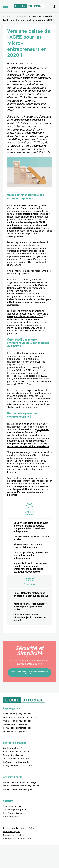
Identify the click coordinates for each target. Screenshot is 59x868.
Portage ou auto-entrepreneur (18, 766)
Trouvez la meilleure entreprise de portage (30, 673)
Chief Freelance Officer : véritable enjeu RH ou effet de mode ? (29, 617)
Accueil (7, 17)
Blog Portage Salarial (13, 813)
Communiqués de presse (15, 810)
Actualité (21, 17)
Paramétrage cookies (14, 835)
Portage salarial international (17, 728)
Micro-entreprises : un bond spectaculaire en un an (29, 546)
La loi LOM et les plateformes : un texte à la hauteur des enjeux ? (31, 596)
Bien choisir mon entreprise (16, 751)
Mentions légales (11, 832)
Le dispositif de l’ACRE (22, 68)
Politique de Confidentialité (17, 839)
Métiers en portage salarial (15, 731)
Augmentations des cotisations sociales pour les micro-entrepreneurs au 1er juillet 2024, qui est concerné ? (30, 568)
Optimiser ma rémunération (16, 759)
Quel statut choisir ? (13, 748)
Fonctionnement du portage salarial (20, 717)
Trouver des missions (13, 755)
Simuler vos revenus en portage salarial (21, 786)
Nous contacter (10, 817)
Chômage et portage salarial (16, 762)
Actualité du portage (13, 806)
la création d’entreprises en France (28, 431)
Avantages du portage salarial (17, 721)
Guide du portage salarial (15, 724)
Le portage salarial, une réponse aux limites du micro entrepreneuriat (31, 555)
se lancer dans (28, 445)
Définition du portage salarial (17, 714)
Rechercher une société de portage (20, 782)
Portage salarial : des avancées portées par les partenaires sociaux (30, 607)
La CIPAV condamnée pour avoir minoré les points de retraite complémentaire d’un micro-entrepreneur (31, 527)
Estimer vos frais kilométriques (18, 789)
